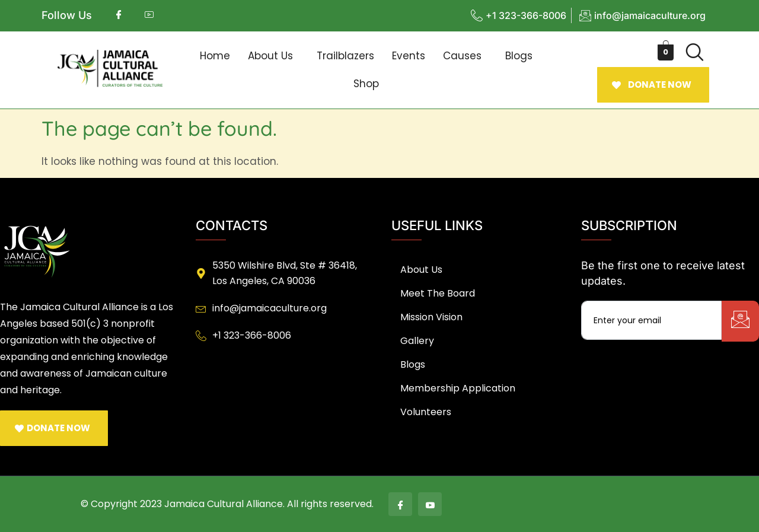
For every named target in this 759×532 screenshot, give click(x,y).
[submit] (740, 321)
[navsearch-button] (694, 52)
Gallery (417, 341)
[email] (651, 320)
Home (215, 56)
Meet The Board (438, 293)
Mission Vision (431, 317)
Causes (462, 56)
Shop (366, 84)
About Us (270, 56)
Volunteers (426, 412)
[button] (273, 56)
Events (409, 56)
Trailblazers (345, 56)
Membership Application (458, 388)
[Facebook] (400, 504)
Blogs (519, 56)
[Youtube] (430, 504)
